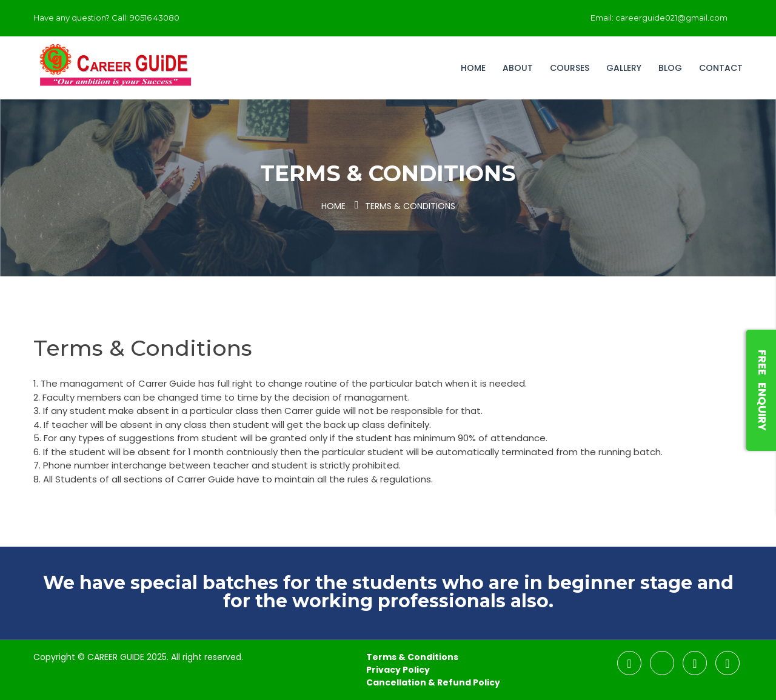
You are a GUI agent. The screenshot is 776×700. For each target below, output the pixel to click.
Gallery (624, 68)
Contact (721, 68)
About (518, 68)
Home (473, 68)
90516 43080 (155, 18)
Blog (670, 68)
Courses (570, 68)
